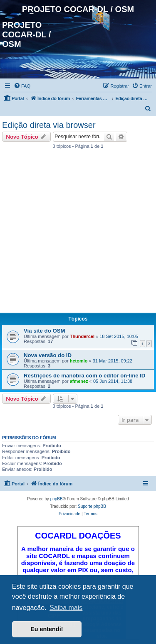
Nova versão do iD (48, 355)
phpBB (57, 499)
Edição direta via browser (49, 125)
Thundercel (82, 336)
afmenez (79, 381)
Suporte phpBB (92, 506)
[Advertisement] (78, 233)
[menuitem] (22, 86)
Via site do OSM (44, 331)
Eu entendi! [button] (47, 629)
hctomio (79, 361)
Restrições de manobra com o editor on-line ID (84, 376)
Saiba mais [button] (66, 608)
